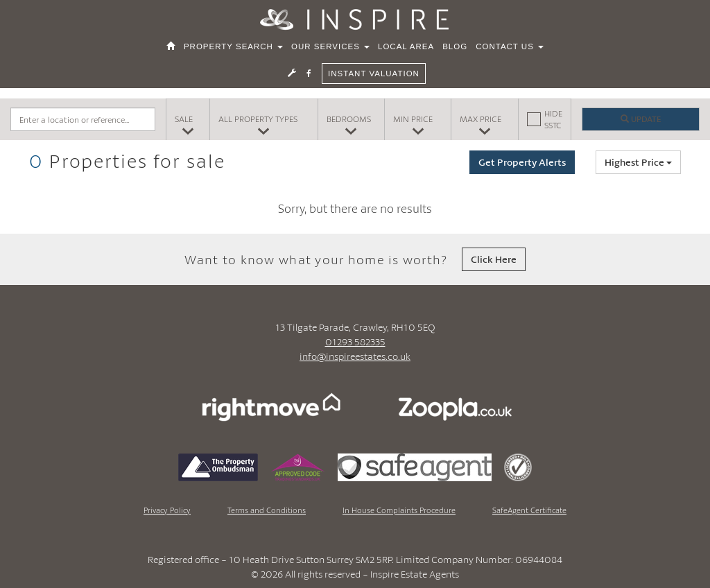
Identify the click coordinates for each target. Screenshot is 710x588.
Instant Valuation (374, 78)
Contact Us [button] (510, 51)
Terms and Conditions (267, 510)
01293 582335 (355, 341)
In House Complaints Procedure (399, 510)
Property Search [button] (233, 51)
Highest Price (638, 162)
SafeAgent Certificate (529, 510)
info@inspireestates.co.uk (355, 356)
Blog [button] (455, 51)
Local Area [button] (406, 51)
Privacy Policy (167, 510)
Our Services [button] (330, 51)
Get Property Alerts (522, 162)
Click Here (494, 259)
